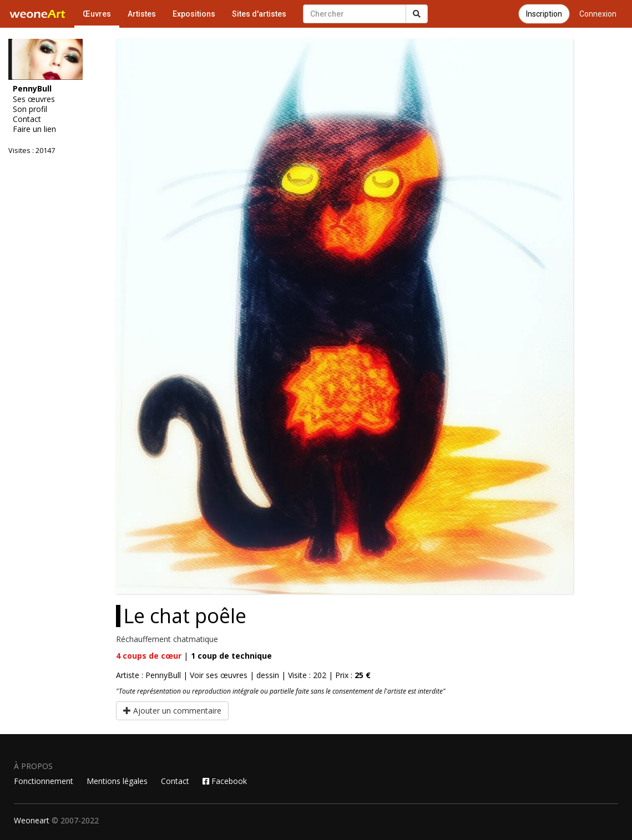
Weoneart (32, 820)
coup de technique (231, 656)
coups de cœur (149, 656)
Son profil (30, 109)
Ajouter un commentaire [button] (172, 711)
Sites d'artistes (259, 14)
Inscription (544, 14)
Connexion (598, 14)
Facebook (225, 781)
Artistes (142, 14)
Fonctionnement (44, 781)
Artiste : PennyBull (148, 675)
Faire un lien (34, 129)
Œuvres (97, 14)
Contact (27, 119)
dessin (268, 675)
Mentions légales (117, 781)
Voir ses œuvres (219, 675)
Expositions (194, 14)
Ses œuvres (34, 99)
